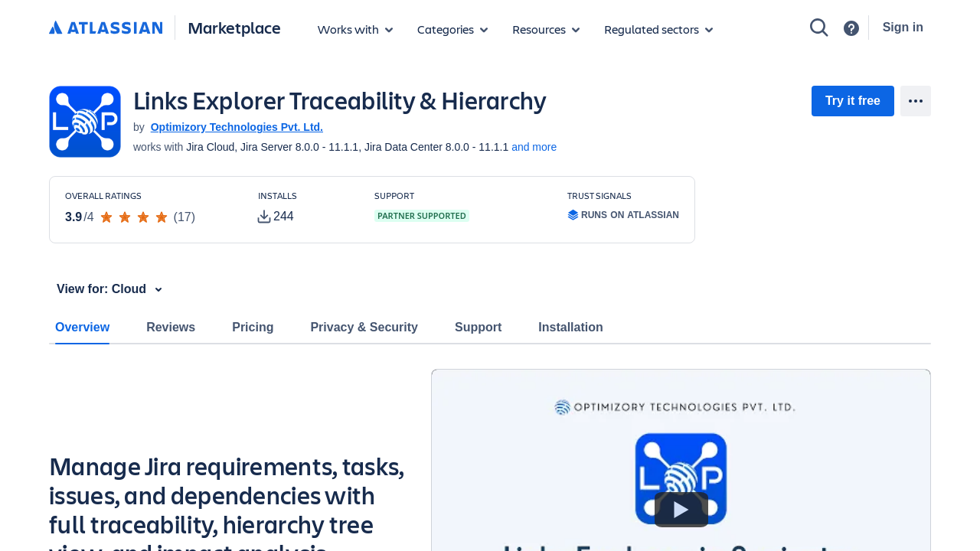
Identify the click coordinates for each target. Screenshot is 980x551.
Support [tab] (478, 327)
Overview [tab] (82, 327)
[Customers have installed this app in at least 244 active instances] (304, 208)
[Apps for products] (355, 29)
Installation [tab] (570, 327)
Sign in (903, 27)
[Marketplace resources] (546, 29)
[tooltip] (276, 217)
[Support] (851, 28)
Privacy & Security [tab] (364, 327)
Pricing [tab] (253, 327)
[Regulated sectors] (658, 29)
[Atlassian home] (106, 28)
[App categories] (452, 29)
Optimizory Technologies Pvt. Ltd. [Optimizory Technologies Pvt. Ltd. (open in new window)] (237, 127)
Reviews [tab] (171, 327)
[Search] (819, 28)
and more (534, 147)
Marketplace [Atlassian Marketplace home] (234, 27)
